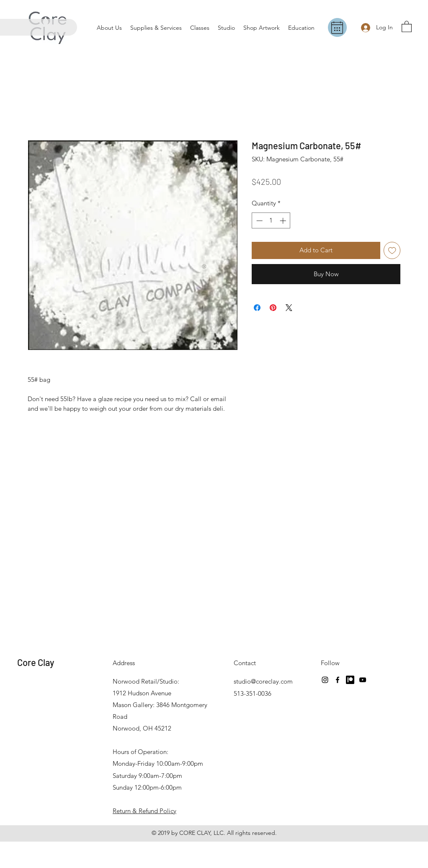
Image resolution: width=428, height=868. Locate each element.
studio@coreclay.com (263, 681)
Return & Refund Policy (144, 811)
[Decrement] (259, 221)
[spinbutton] (271, 221)
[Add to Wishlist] (392, 250)
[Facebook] (338, 680)
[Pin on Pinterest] (273, 308)
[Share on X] (289, 308)
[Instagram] (325, 680)
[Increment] (284, 221)
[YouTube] (363, 680)
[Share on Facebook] (257, 308)
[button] (407, 26)
